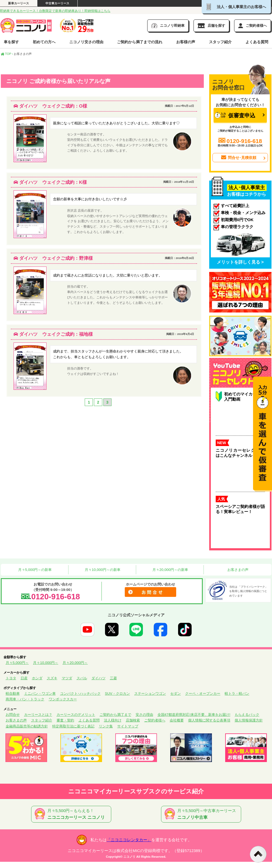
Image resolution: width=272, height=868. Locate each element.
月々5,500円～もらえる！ (72, 814)
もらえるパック (247, 715)
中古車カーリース (57, 3)
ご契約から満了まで (115, 715)
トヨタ (11, 678)
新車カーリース (19, 3)
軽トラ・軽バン (237, 694)
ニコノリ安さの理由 (86, 42)
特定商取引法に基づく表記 (73, 726)
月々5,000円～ (17, 663)
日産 (24, 678)
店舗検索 (133, 720)
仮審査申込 (235, 115)
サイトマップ (128, 726)
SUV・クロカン (118, 694)
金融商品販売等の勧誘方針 (27, 726)
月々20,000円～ (75, 663)
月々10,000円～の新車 (102, 570)
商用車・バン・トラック (25, 699)
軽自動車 (13, 694)
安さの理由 (144, 715)
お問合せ (13, 715)
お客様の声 (186, 42)
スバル (82, 678)
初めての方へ (44, 42)
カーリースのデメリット (76, 715)
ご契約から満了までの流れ (140, 42)
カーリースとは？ (38, 715)
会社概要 (177, 720)
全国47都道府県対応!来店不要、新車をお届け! (194, 715)
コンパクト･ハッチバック (80, 694)
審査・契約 (65, 720)
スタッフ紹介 (220, 42)
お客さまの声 (237, 570)
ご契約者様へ (155, 720)
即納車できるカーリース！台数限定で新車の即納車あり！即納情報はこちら (55, 11)
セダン (176, 694)
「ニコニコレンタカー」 (129, 840)
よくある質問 (257, 42)
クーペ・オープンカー (203, 694)
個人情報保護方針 (249, 720)
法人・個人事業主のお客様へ (236, 7)
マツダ (67, 678)
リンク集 (106, 726)
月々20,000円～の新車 (170, 570)
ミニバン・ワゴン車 (40, 694)
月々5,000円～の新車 (34, 570)
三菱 (113, 678)
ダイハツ (99, 678)
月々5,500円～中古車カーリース (202, 814)
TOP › (7, 54)
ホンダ (37, 678)
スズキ (52, 678)
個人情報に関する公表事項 (209, 720)
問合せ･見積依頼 (238, 158)
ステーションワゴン (150, 694)
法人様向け (113, 720)
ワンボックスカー (63, 699)
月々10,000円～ (46, 663)
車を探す (11, 42)
